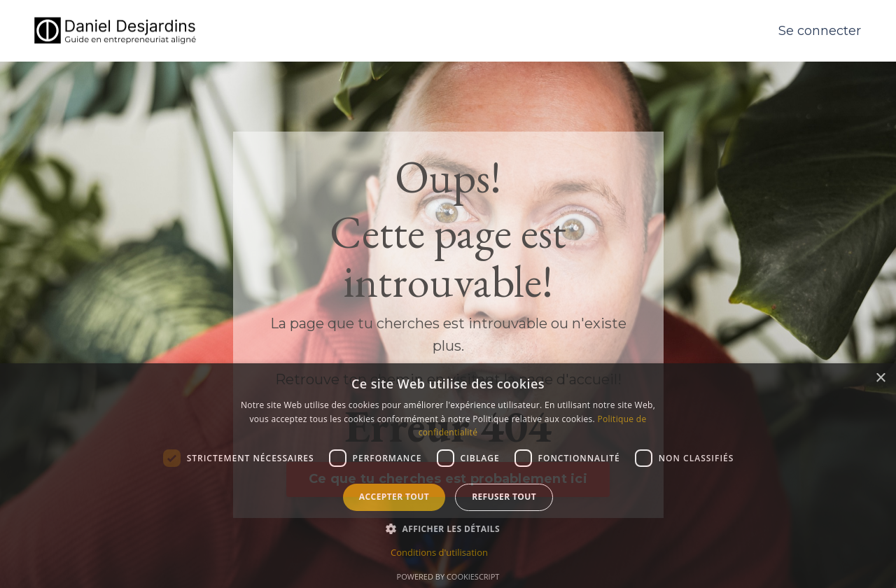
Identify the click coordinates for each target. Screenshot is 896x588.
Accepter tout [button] (394, 497)
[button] (448, 528)
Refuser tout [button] (504, 497)
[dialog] (448, 476)
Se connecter (820, 31)
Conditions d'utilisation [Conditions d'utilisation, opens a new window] (439, 552)
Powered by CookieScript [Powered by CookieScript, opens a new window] (448, 576)
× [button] (880, 378)
